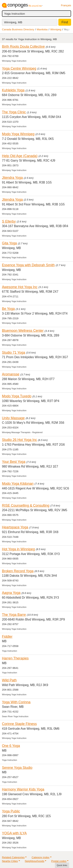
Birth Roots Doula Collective (23, 47)
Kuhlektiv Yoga (13, 90)
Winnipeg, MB (13, 22)
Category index (40, 857)
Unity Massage (13, 418)
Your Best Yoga (14, 462)
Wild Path (9, 680)
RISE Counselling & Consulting (26, 506)
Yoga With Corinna (16, 702)
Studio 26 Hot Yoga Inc (19, 440)
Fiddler (7, 637)
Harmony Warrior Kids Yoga (23, 789)
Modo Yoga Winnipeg (18, 134)
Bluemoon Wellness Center (23, 331)
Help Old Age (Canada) (20, 156)
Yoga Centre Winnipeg (19, 68)
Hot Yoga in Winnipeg (18, 549)
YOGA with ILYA (14, 833)
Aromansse (11, 374)
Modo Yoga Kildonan (18, 484)
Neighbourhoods (35, 861)
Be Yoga (8, 309)
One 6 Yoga (11, 746)
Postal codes (59, 861)
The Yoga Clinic (14, 112)
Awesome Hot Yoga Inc (20, 287)
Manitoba (42, 29)
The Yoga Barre (14, 615)
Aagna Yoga (11, 593)
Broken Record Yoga (18, 571)
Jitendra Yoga (12, 178)
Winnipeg (56, 29)
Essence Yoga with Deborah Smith (28, 265)
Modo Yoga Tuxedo (17, 396)
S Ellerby (9, 221)
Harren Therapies (15, 658)
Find (65, 22)
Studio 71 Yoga (14, 353)
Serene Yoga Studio (17, 768)
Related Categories (13, 857)
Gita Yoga (9, 243)
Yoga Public (11, 811)
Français (66, 5)
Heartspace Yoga (15, 527)
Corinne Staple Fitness (19, 724)
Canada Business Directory (18, 29)
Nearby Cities (10, 861)
